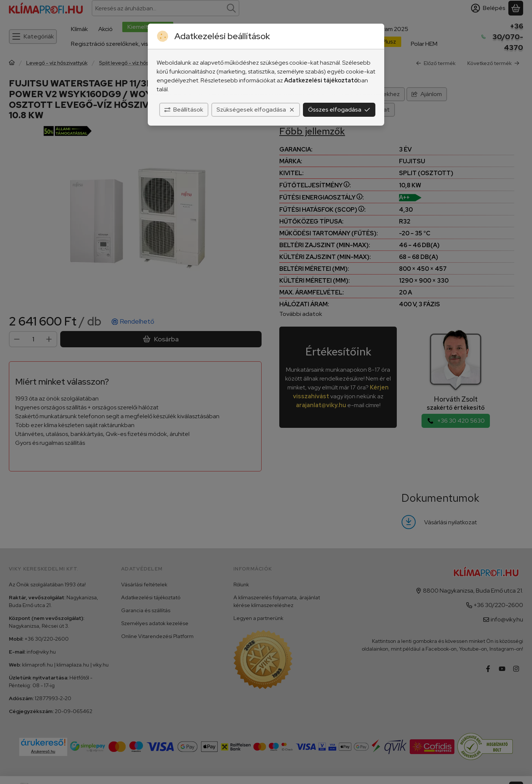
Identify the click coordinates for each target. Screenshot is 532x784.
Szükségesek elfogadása (256, 110)
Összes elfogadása (339, 110)
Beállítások (184, 110)
